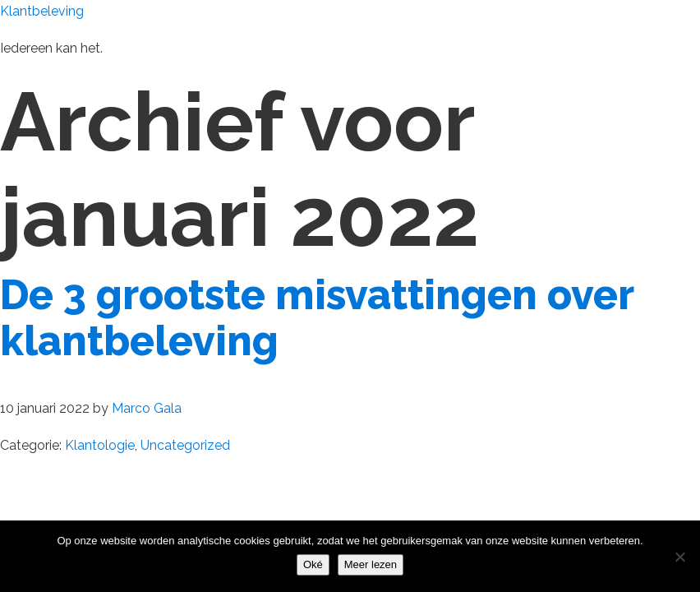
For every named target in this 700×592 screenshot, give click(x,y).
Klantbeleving (42, 11)
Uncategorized (185, 445)
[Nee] (679, 557)
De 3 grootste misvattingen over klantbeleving (317, 318)
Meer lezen (371, 564)
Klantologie (100, 445)
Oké (313, 564)
